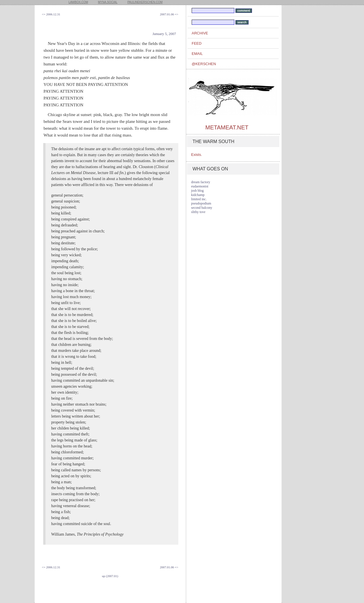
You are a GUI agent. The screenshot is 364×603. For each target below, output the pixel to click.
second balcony (202, 208)
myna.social (108, 2)
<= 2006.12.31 (51, 14)
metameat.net (227, 127)
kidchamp (198, 195)
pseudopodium (201, 203)
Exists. (197, 155)
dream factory (201, 182)
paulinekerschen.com (145, 2)
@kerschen (204, 64)
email (197, 54)
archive (200, 33)
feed (197, 43)
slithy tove (198, 212)
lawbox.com (78, 2)
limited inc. (199, 199)
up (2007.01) (110, 576)
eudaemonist (200, 186)
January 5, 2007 (164, 34)
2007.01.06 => (169, 14)
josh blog (197, 191)
